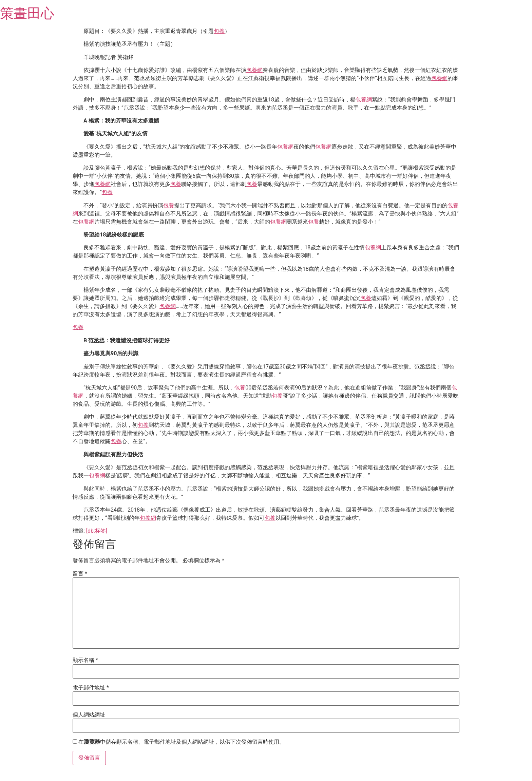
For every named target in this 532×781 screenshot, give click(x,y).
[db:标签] (97, 531)
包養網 (254, 70)
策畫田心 (27, 13)
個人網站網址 (89, 715)
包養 (219, 31)
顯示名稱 (85, 660)
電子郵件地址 (91, 688)
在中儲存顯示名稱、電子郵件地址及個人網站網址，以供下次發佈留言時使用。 (182, 742)
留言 (80, 574)
